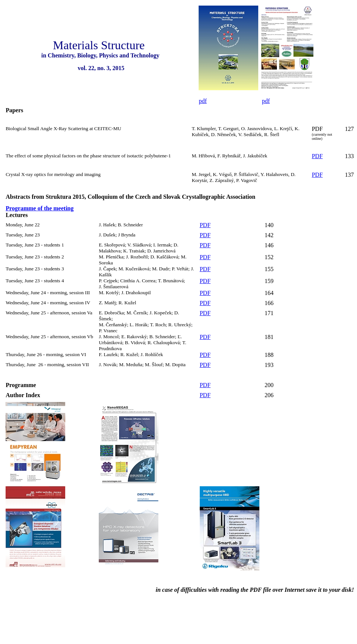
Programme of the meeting (40, 208)
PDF (317, 129)
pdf (203, 101)
